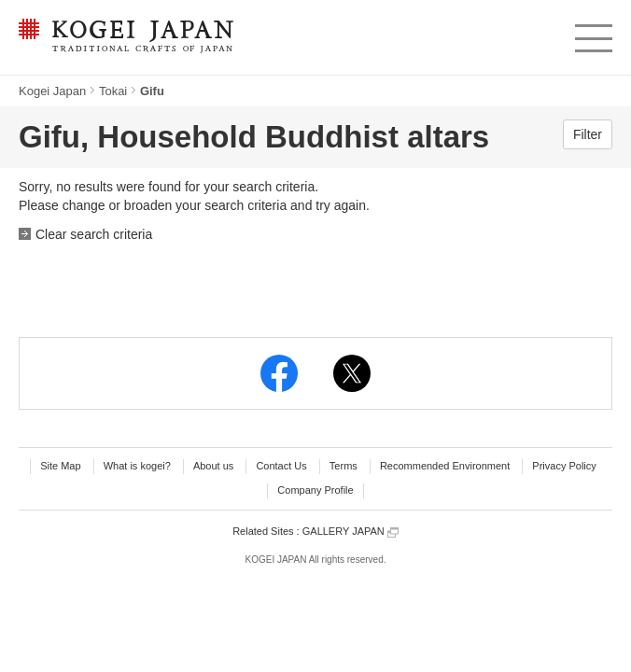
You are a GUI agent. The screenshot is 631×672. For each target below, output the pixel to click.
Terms (344, 466)
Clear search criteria (94, 234)
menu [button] (592, 34)
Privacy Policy (564, 466)
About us (213, 466)
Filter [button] (588, 134)
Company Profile (315, 490)
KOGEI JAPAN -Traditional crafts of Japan (126, 37)
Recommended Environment (445, 466)
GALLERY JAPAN (351, 532)
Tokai (113, 91)
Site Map (60, 466)
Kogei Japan (52, 91)
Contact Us (281, 466)
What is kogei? (137, 466)
